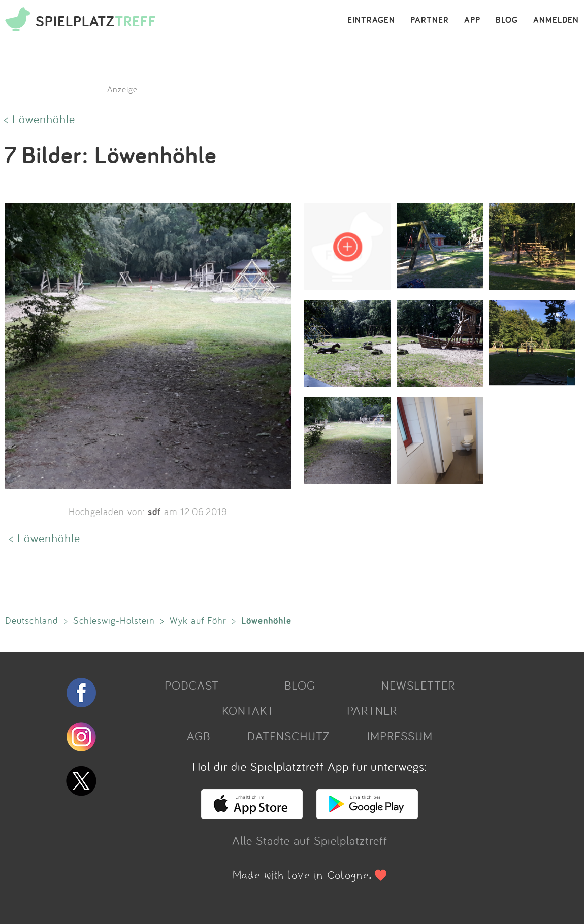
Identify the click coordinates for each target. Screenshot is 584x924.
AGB (199, 736)
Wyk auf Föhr (198, 620)
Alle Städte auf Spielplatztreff (310, 840)
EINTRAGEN (371, 20)
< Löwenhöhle (40, 119)
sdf (154, 511)
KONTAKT (248, 710)
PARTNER (430, 20)
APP (472, 20)
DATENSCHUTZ (288, 736)
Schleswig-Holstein (114, 620)
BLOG (507, 20)
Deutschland (32, 620)
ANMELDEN (556, 20)
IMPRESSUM (400, 736)
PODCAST (192, 685)
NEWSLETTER (418, 685)
